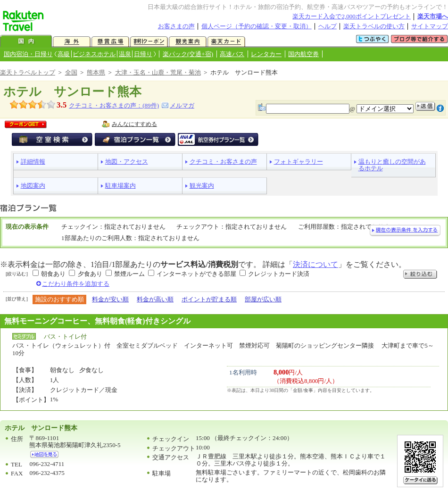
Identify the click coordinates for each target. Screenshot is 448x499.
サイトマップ (430, 26)
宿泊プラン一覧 (135, 140)
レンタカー (266, 54)
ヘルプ (328, 26)
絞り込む (420, 274)
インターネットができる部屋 (196, 274)
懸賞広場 (110, 42)
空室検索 (52, 140)
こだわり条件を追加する (76, 284)
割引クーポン (149, 42)
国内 (26, 42)
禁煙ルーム (129, 274)
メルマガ (182, 105)
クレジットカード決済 (279, 274)
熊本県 (96, 72)
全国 (71, 72)
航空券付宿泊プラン (218, 140)
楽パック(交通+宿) (188, 54)
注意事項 (440, 108)
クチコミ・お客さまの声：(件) (114, 105)
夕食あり (90, 274)
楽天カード (226, 42)
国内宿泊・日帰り (28, 54)
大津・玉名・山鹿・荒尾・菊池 (158, 72)
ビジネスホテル (94, 54)
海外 (72, 42)
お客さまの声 (176, 26)
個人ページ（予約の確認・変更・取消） (257, 26)
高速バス (232, 54)
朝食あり (53, 274)
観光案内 (188, 42)
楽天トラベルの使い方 (374, 26)
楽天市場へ (433, 16)
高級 (64, 54)
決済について (315, 264)
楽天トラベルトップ (28, 72)
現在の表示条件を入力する (405, 230)
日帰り (143, 54)
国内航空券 (303, 54)
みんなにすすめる (134, 124)
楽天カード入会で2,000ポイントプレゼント (352, 16)
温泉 (125, 54)
